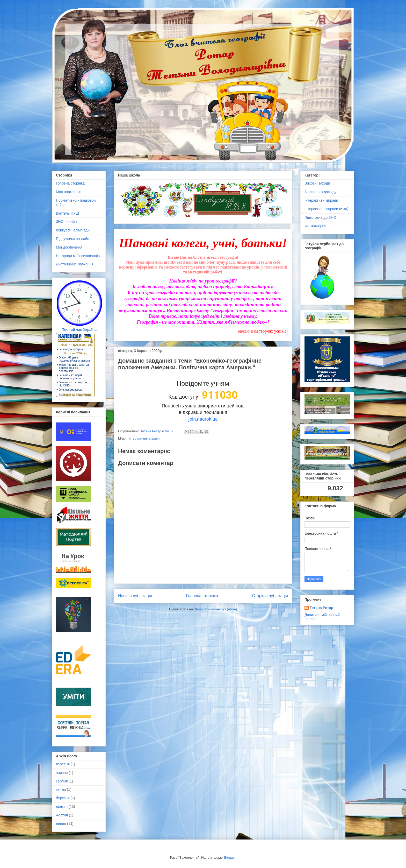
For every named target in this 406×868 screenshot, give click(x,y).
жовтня (62, 815)
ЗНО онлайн (66, 222)
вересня (63, 764)
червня (62, 773)
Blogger (230, 858)
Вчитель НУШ (67, 213)
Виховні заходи (317, 183)
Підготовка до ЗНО (320, 217)
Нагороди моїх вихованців (78, 256)
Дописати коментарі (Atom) (216, 609)
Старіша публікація (270, 596)
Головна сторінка (202, 596)
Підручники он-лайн (72, 239)
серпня (62, 781)
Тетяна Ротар (321, 608)
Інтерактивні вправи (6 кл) (326, 209)
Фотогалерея (315, 226)
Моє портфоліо (69, 192)
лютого (62, 807)
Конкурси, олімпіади (73, 230)
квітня (61, 789)
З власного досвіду (320, 192)
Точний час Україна (79, 330)
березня (63, 798)
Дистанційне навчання (75, 264)
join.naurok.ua (203, 419)
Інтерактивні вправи (144, 438)
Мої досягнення (69, 247)
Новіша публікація (135, 596)
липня (61, 824)
